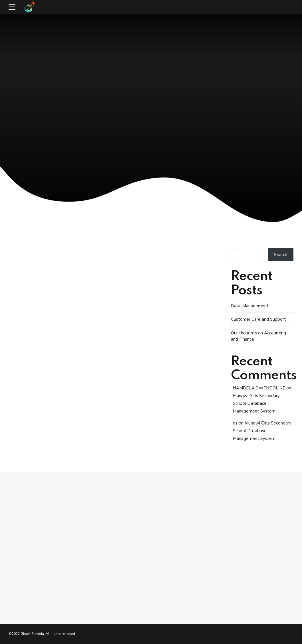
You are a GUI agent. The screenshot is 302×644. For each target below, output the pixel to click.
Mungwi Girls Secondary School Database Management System (256, 403)
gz (235, 423)
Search (281, 255)
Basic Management (250, 306)
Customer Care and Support (258, 319)
